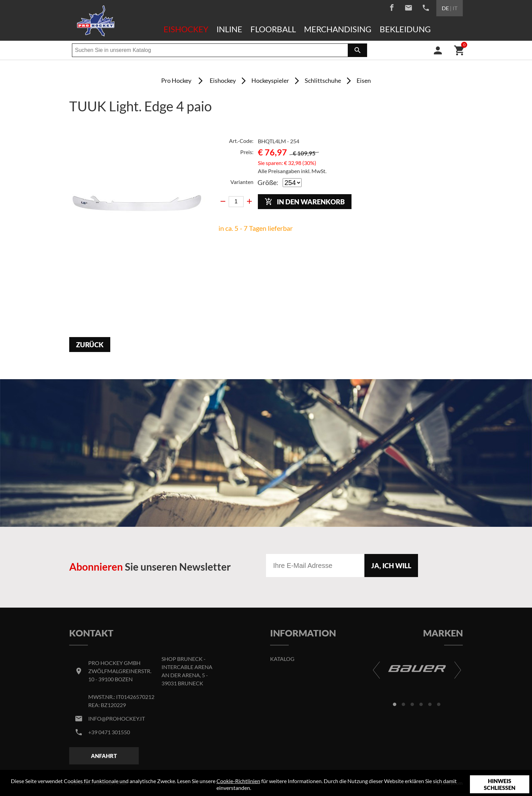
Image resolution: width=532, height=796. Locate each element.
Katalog (282, 659)
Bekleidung (405, 29)
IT (455, 8)
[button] (395, 704)
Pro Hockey (176, 80)
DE (445, 8)
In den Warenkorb (305, 202)
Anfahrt (104, 756)
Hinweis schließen (500, 784)
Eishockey (186, 29)
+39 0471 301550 (109, 732)
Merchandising (338, 29)
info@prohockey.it (117, 718)
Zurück (90, 345)
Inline (229, 29)
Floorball (273, 29)
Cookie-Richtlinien (238, 781)
